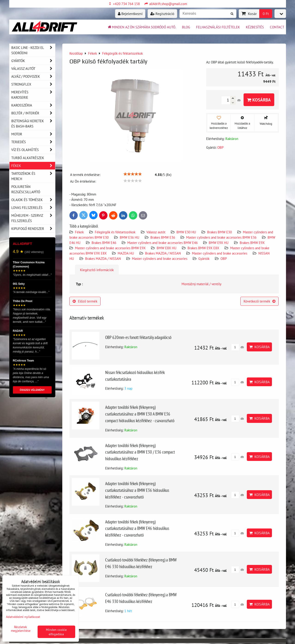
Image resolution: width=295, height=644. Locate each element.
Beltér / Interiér (33, 113)
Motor (33, 134)
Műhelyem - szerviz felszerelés (33, 218)
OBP (224, 258)
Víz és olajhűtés (33, 150)
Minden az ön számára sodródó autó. (142, 27)
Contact (277, 27)
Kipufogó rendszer (33, 229)
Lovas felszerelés (33, 208)
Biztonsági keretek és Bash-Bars (33, 124)
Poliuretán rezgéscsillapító (26, 189)
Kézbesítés (255, 27)
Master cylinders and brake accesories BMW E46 (162, 243)
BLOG (186, 27)
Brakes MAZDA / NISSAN (163, 253)
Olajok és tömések (33, 200)
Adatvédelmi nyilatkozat (23, 617)
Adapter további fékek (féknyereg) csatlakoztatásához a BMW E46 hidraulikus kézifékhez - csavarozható (137, 528)
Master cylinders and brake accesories (220, 253)
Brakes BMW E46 (104, 243)
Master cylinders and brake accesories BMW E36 (221, 237)
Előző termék (85, 301)
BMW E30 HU (186, 232)
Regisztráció (162, 14)
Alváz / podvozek (33, 76)
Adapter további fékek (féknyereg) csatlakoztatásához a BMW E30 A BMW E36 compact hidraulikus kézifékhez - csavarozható (140, 414)
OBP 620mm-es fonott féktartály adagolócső (138, 337)
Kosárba (259, 100)
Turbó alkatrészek (28, 158)
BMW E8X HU (167, 248)
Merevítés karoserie (33, 95)
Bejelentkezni (130, 14)
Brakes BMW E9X (252, 243)
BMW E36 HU (130, 237)
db (237, 347)
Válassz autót (156, 232)
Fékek (79, 232)
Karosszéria (33, 105)
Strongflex (33, 84)
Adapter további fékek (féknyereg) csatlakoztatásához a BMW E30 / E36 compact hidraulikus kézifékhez (140, 452)
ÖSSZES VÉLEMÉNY (32, 390)
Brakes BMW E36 (163, 237)
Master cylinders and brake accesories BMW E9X (111, 248)
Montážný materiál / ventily (201, 284)
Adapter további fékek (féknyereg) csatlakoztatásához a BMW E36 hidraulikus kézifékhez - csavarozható (137, 490)
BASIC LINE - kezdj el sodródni (33, 50)
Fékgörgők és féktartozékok (115, 232)
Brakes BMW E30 (219, 232)
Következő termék (259, 301)
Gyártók (204, 258)
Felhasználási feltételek (218, 27)
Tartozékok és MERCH (33, 176)
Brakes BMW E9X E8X (203, 248)
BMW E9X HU (219, 243)
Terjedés (33, 142)
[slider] (133, 174)
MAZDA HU (126, 253)
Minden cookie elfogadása (56, 632)
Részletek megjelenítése (21, 629)
